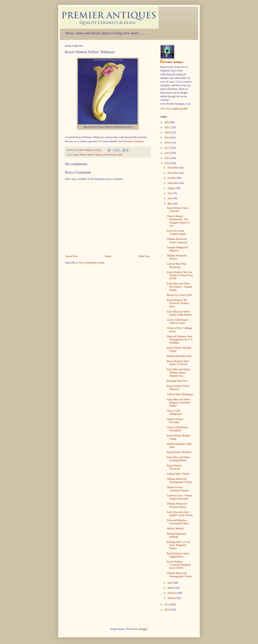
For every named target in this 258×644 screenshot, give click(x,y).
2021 (167, 127)
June (170, 198)
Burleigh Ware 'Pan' (177, 381)
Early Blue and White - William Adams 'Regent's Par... (179, 372)
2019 (167, 138)
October (172, 178)
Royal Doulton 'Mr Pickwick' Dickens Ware (178, 303)
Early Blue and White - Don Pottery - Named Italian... (179, 287)
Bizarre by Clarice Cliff (179, 295)
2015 (167, 158)
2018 (167, 143)
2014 (167, 163)
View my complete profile (174, 109)
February (173, 593)
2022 (167, 122)
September (173, 183)
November (173, 173)
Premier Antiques (134, 141)
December (173, 168)
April (171, 583)
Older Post (144, 256)
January (172, 598)
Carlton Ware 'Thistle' (178, 474)
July (170, 193)
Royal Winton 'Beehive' (179, 452)
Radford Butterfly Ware (179, 356)
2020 (167, 132)
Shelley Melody (175, 528)
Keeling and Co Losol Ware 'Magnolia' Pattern (178, 545)
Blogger (143, 629)
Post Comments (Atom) (92, 263)
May (170, 204)
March (171, 588)
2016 (167, 153)
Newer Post (72, 256)
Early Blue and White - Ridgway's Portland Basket (179, 403)
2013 (167, 605)
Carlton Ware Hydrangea (180, 394)
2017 (167, 148)
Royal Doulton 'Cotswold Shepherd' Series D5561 (179, 565)
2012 (167, 610)
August (172, 188)
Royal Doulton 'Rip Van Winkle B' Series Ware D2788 (180, 275)
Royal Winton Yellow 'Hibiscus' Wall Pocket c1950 (98, 155)
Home (108, 256)
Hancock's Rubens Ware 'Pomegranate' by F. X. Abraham (180, 339)
